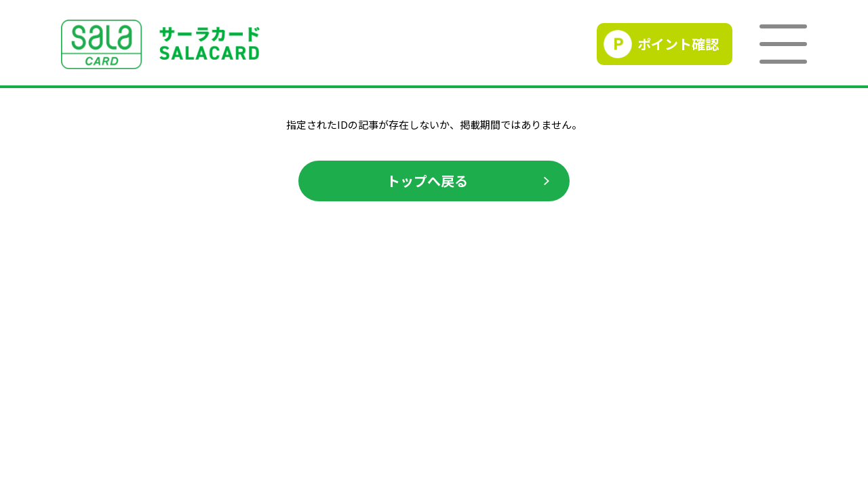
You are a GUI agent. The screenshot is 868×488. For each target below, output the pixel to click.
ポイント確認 (678, 44)
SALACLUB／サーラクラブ (160, 44)
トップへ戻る (427, 181)
